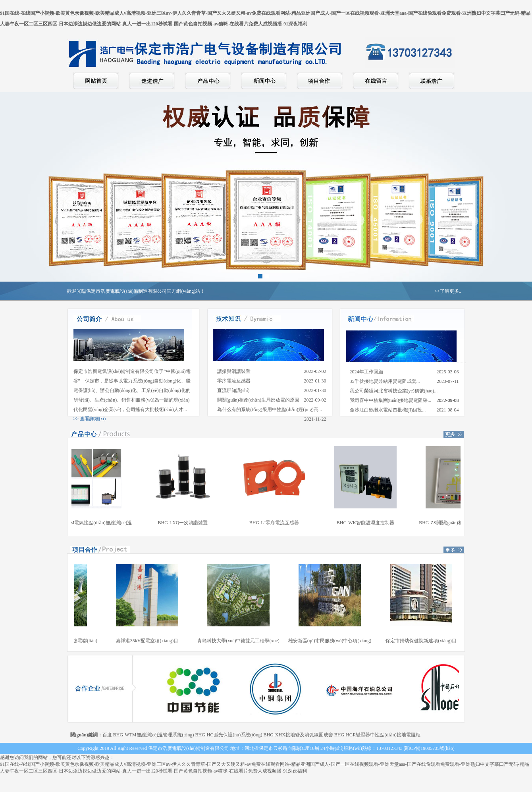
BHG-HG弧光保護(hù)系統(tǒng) (228, 735)
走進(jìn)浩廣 (152, 81)
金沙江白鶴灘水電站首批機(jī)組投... (388, 410)
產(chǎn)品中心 (208, 81)
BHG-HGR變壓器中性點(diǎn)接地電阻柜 (377, 735)
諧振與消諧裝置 (234, 371)
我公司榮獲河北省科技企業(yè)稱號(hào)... (394, 391)
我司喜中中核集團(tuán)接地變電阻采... (391, 400)
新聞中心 (264, 81)
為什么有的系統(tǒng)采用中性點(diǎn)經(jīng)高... (270, 410)
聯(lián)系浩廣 (432, 81)
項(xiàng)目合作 (320, 81)
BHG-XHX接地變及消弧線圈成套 (298, 735)
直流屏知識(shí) (233, 390)
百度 (107, 735)
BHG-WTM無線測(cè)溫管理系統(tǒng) (154, 735)
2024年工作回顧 (366, 372)
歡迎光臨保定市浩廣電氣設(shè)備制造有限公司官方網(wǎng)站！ (136, 291)
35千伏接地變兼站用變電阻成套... (385, 381)
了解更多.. (451, 291)
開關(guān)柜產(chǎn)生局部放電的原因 (258, 400)
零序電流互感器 (234, 381)
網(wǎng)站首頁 (96, 81)
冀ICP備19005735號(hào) (429, 748)
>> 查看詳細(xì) (90, 419)
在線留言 (376, 81)
